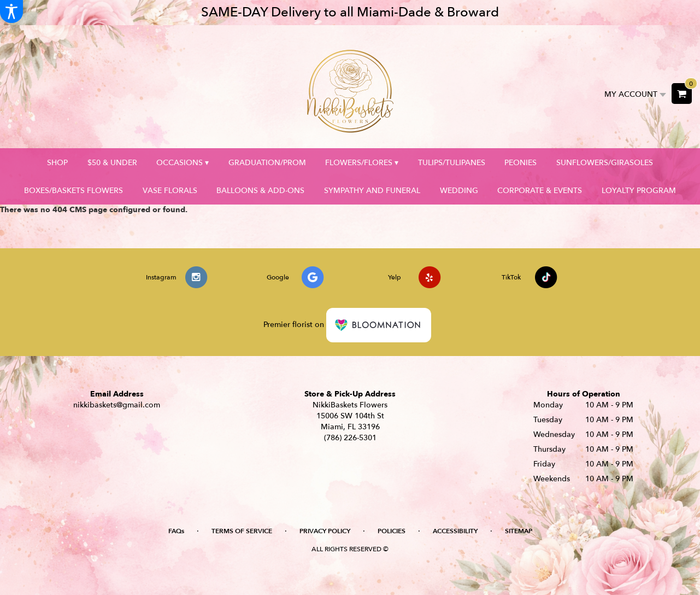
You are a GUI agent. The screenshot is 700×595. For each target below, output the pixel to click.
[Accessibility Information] (11, 11)
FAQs (176, 531)
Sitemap (519, 531)
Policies (392, 531)
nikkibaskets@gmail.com (117, 405)
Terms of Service (242, 531)
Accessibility (455, 531)
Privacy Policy (325, 531)
